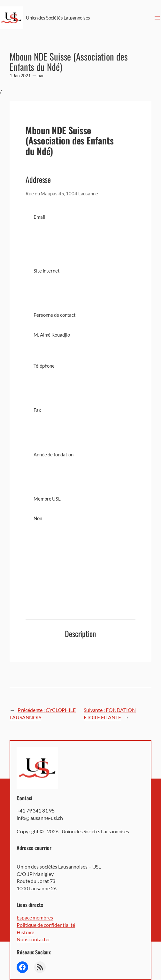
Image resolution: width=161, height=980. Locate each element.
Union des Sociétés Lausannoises (58, 18)
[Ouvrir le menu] (157, 18)
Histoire (25, 932)
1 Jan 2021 (20, 75)
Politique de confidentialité (46, 925)
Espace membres (35, 917)
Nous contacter (33, 939)
